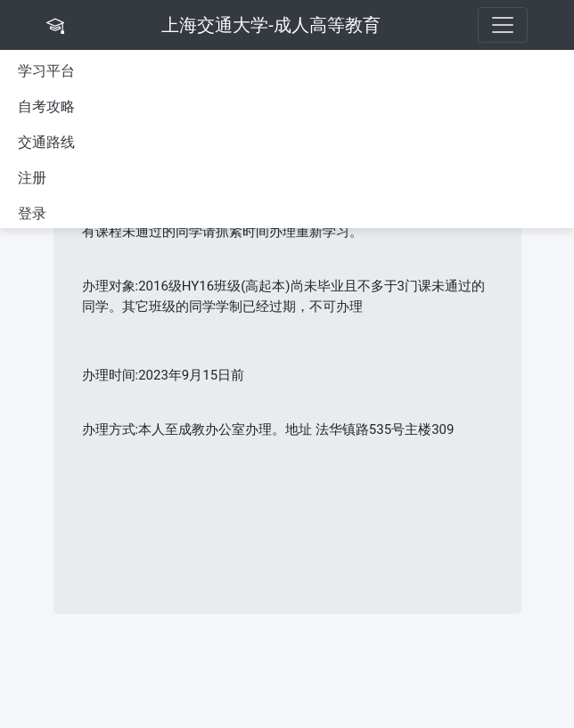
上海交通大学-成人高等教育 (271, 25)
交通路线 (46, 142)
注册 (32, 178)
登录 (32, 213)
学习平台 (46, 71)
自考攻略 (46, 106)
